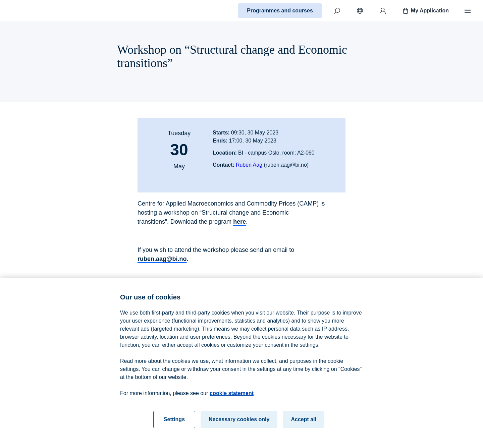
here (239, 222)
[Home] (29, 11)
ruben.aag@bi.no (162, 259)
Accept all (304, 421)
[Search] (337, 11)
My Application (425, 11)
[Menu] (468, 11)
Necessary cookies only (239, 421)
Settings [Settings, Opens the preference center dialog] (174, 421)
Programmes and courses (280, 11)
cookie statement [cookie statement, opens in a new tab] (232, 395)
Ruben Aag (249, 165)
